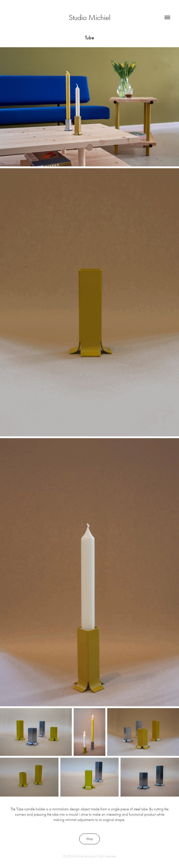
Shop (89, 839)
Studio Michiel (90, 17)
